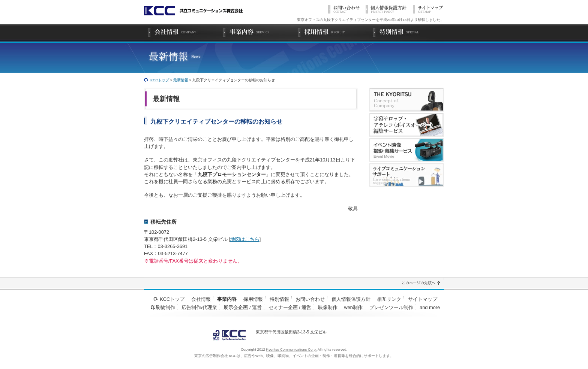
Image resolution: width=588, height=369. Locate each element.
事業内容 (227, 299)
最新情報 (181, 80)
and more (430, 307)
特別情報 (279, 299)
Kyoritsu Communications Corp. (292, 349)
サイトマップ (423, 299)
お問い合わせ (310, 299)
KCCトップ (160, 80)
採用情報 (253, 299)
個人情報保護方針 (351, 299)
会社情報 (201, 299)
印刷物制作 (163, 307)
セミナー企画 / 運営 (290, 307)
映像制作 (328, 307)
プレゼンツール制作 (391, 307)
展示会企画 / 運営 (243, 307)
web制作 (353, 307)
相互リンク (389, 299)
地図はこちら (245, 239)
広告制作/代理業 (199, 307)
